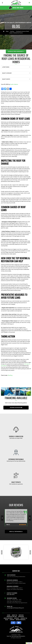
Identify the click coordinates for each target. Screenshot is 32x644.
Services (21, 615)
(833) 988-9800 (18, 8)
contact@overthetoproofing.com (15, 608)
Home (9, 615)
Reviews (17, 618)
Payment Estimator (16, 408)
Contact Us (24, 618)
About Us (14, 615)
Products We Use (12, 617)
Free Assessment (16, 51)
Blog (7, 31)
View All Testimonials (16, 532)
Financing (21, 617)
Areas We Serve (8, 618)
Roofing (12, 31)
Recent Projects (21, 620)
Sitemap (12, 620)
